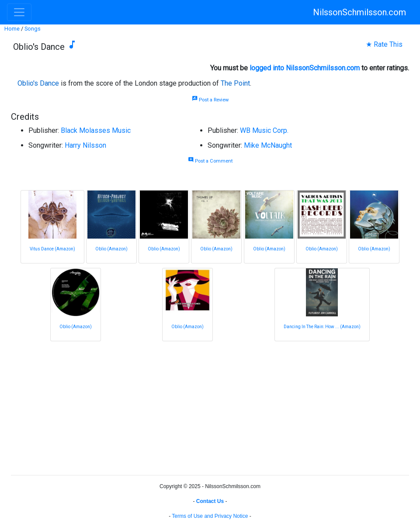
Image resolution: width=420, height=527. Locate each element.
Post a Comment (210, 161)
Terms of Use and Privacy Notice (210, 516)
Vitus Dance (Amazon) (52, 249)
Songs (33, 29)
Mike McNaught (268, 145)
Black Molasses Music (96, 130)
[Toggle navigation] (19, 12)
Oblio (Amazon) (111, 249)
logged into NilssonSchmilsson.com (305, 68)
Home (12, 29)
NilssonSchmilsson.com (359, 12)
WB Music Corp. (264, 130)
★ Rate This (384, 44)
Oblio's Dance (38, 83)
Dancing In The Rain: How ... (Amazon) (322, 327)
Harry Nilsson (85, 145)
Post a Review (210, 100)
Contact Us (210, 501)
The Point (235, 83)
